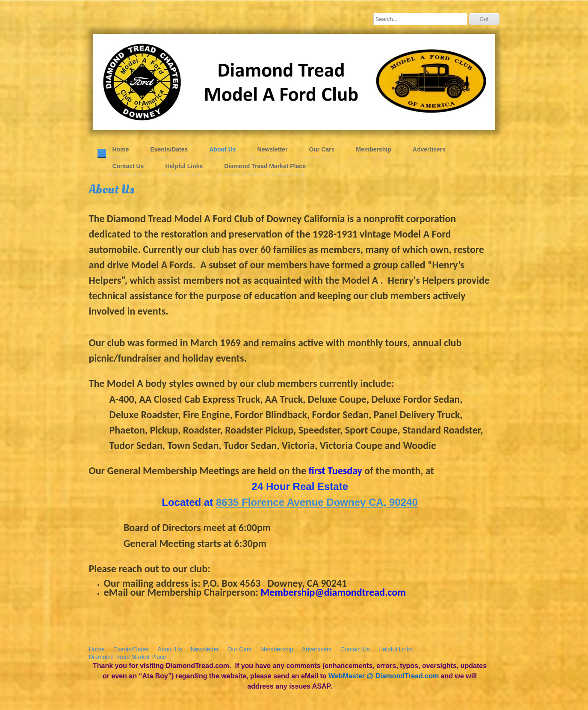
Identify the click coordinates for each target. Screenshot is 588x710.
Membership (373, 149)
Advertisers (429, 149)
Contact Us (128, 166)
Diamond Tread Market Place (265, 166)
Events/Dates (169, 149)
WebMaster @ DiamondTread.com (384, 676)
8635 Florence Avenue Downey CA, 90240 (317, 502)
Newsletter (273, 149)
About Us (222, 149)
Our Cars (322, 149)
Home (121, 149)
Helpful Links (184, 166)
